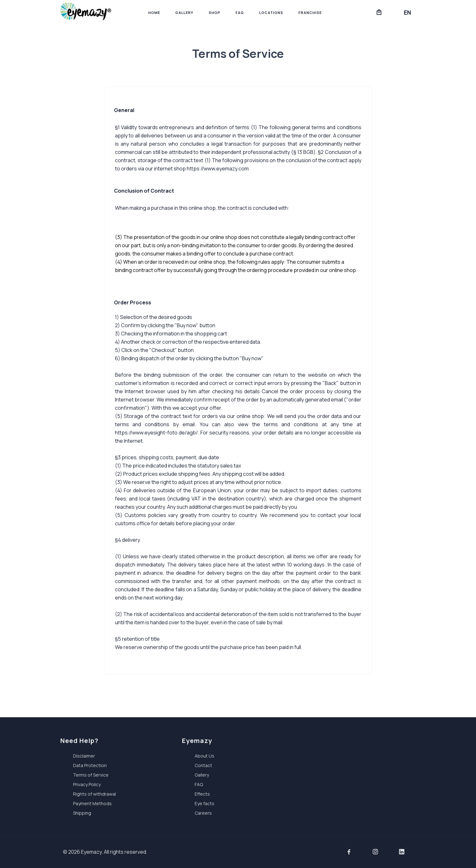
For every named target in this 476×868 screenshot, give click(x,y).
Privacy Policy (87, 784)
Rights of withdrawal (94, 794)
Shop (215, 13)
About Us (204, 756)
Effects (202, 794)
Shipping (82, 813)
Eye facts (204, 803)
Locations (271, 13)
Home (154, 13)
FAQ (240, 13)
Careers (203, 813)
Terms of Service (91, 775)
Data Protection (90, 765)
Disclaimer (84, 756)
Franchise (310, 13)
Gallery (184, 13)
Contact (203, 765)
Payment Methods (92, 803)
